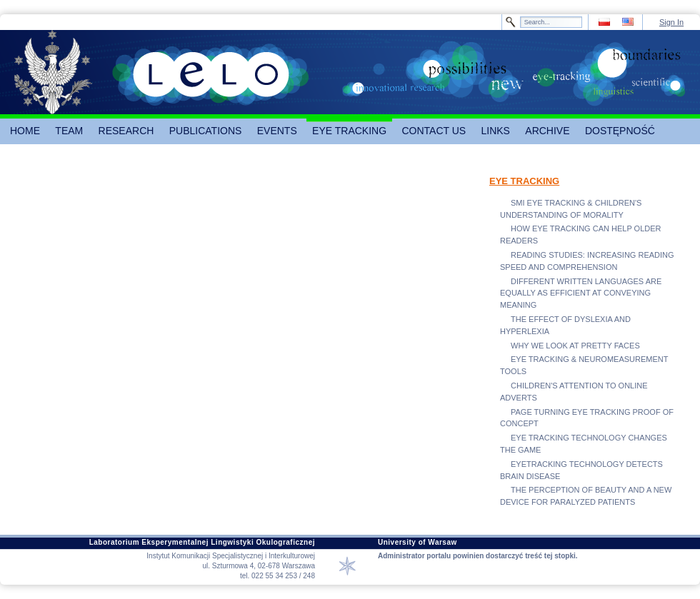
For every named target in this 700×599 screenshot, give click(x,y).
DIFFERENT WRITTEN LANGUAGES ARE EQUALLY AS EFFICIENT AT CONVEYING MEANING (581, 293)
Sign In (671, 22)
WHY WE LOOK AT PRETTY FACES (575, 346)
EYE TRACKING (524, 181)
